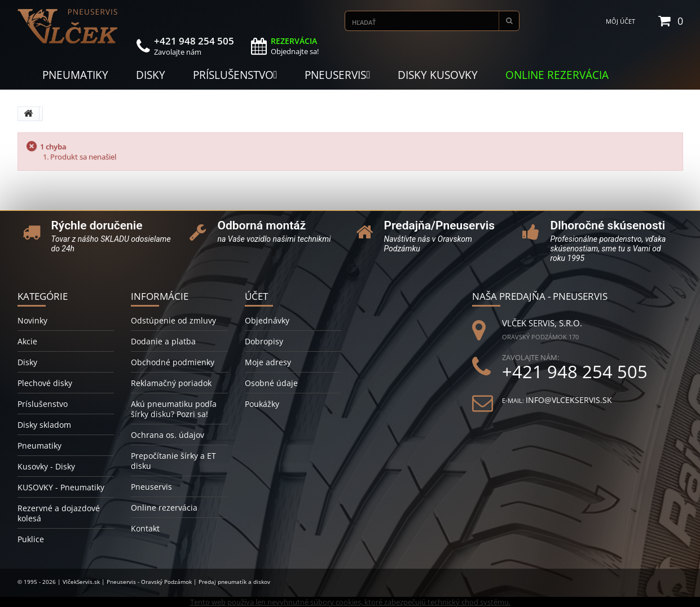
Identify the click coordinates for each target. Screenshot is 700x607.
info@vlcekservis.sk (569, 400)
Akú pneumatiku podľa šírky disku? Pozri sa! (174, 409)
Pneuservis (151, 487)
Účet (256, 296)
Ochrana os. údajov (168, 435)
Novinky (32, 320)
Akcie (27, 341)
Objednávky (267, 320)
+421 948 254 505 (575, 372)
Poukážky (262, 404)
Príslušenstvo (43, 404)
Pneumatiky (39, 446)
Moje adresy (268, 362)
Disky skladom (44, 425)
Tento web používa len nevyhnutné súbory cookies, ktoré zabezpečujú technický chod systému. (350, 602)
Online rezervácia (164, 508)
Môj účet (620, 21)
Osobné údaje (271, 383)
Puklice (31, 539)
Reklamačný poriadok (171, 383)
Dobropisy (264, 341)
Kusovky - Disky (46, 466)
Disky (27, 362)
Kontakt (145, 528)
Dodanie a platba (163, 341)
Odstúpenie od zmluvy (173, 320)
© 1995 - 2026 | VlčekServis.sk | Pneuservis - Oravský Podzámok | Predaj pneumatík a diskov (144, 582)
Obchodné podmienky (173, 362)
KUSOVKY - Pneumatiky (61, 487)
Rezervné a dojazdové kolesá (59, 513)
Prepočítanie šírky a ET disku (173, 461)
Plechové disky (45, 383)
